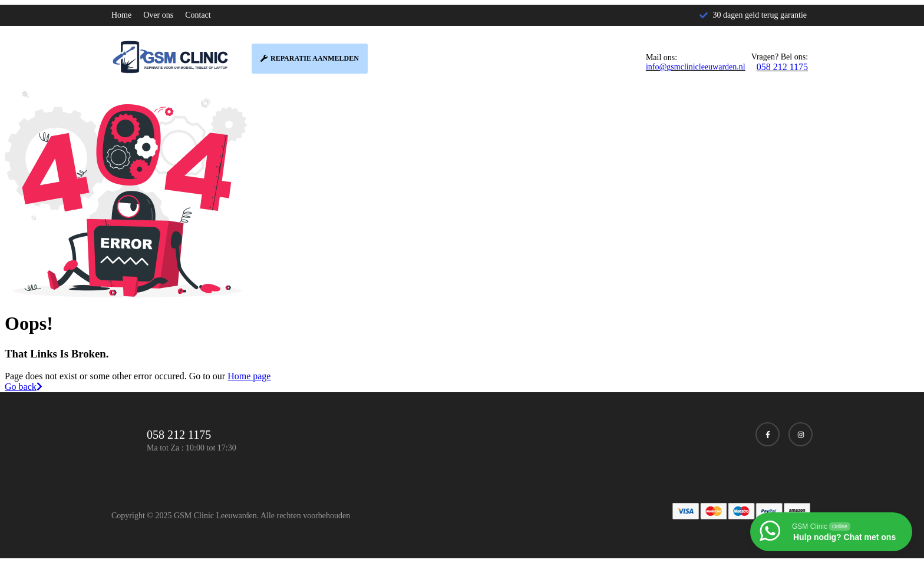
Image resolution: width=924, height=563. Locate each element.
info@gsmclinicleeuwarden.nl (696, 67)
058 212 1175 (782, 67)
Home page (249, 376)
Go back (24, 387)
